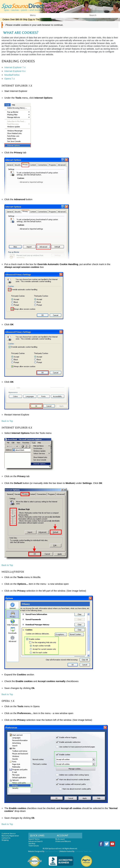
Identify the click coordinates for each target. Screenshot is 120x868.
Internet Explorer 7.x (15, 67)
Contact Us (6, 838)
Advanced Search (36, 841)
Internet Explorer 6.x (15, 71)
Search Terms (34, 839)
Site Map (32, 843)
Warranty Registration (10, 836)
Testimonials (34, 846)
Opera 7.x (10, 79)
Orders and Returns (63, 841)
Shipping (5, 840)
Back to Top (7, 421)
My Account (60, 839)
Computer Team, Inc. (84, 851)
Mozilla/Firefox (12, 75)
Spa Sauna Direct (52, 851)
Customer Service (9, 833)
